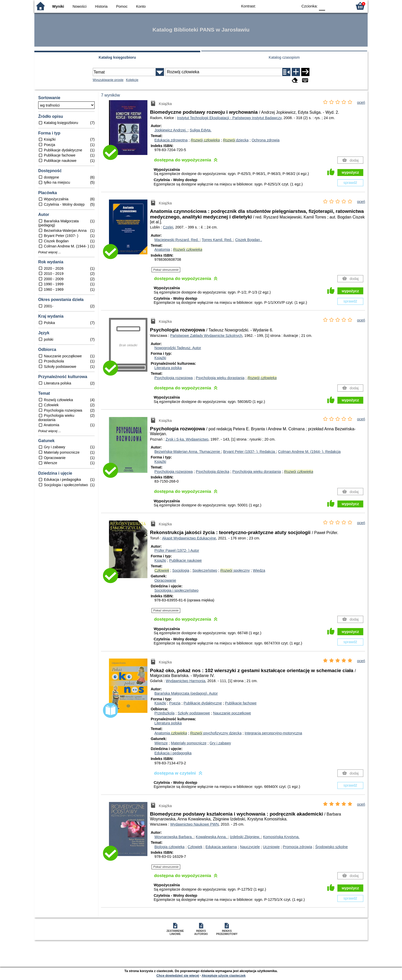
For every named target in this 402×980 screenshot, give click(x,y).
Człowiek (195, 847)
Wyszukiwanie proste (108, 80)
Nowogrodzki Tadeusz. (178, 348)
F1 (331, 6)
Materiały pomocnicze (189, 743)
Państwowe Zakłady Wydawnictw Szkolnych (206, 336)
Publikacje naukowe (185, 560)
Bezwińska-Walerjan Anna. (188, 452)
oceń (361, 102)
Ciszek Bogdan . (249, 240)
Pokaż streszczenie (166, 270)
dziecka (236, 140)
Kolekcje (132, 80)
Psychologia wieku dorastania (220, 378)
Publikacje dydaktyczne (203, 703)
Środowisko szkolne (331, 847)
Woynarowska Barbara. (174, 837)
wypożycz (350, 172)
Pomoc (122, 6)
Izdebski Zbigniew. (245, 837)
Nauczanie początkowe (232, 713)
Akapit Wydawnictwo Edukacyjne (189, 538)
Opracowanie (165, 580)
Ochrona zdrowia (265, 140)
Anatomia (162, 249)
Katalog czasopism (284, 57)
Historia (101, 6)
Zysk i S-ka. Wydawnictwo (187, 439)
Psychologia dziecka (213, 472)
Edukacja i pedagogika (173, 753)
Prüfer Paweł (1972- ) (177, 550)
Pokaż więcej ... (50, 252)
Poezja (175, 703)
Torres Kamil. (217, 240)
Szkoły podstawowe (194, 713)
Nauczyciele (250, 847)
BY (293, 6)
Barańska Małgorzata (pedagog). (186, 693)
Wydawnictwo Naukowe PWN (194, 824)
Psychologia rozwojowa (174, 378)
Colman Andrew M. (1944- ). (309, 452)
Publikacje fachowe (241, 703)
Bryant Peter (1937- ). (249, 452)
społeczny (235, 570)
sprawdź (350, 183)
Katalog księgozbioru (117, 57)
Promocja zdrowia (297, 847)
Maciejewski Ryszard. (177, 240)
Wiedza (259, 570)
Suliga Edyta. (201, 130)
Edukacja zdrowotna (171, 140)
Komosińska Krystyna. (281, 837)
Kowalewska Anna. (212, 837)
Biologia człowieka (169, 847)
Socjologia (181, 570)
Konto (141, 6)
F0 (322, 6)
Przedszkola (164, 713)
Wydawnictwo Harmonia (186, 681)
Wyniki (58, 6)
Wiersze (161, 743)
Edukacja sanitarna (221, 847)
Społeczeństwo (205, 570)
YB (282, 6)
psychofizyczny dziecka (216, 733)
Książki (160, 358)
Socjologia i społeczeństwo (176, 590)
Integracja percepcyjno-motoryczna (273, 733)
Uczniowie (271, 847)
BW (272, 6)
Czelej (168, 227)
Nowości (79, 6)
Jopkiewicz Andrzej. (171, 130)
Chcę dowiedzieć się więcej (178, 976)
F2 (343, 6)
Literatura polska (168, 368)
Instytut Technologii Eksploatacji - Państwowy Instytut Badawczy (229, 118)
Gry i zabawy (220, 743)
